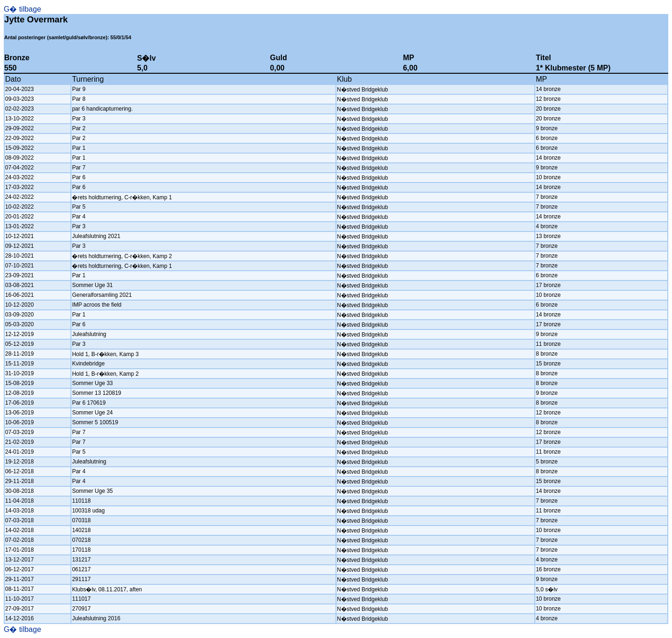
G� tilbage (22, 9)
